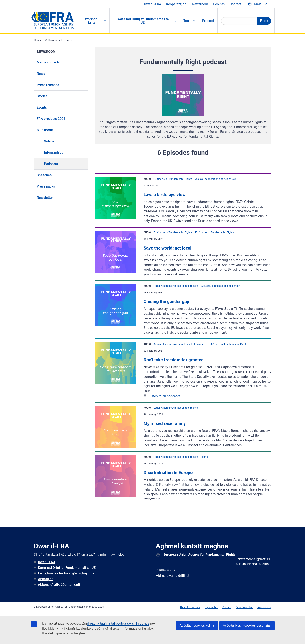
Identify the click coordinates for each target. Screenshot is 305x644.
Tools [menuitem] (187, 21)
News (41, 74)
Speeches (44, 175)
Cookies (219, 4)
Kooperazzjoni (177, 4)
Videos (49, 141)
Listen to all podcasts (164, 396)
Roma (205, 457)
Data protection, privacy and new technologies (179, 344)
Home (37, 40)
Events (42, 107)
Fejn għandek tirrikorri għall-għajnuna (66, 573)
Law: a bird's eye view (164, 195)
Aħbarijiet (45, 579)
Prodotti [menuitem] (208, 21)
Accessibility (264, 607)
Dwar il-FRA (152, 4)
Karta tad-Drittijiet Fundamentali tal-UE (67, 568)
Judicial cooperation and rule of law (216, 179)
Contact (235, 4)
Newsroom (200, 4)
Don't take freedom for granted (174, 360)
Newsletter (45, 198)
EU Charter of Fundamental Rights (173, 179)
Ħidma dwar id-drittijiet (173, 576)
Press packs (46, 186)
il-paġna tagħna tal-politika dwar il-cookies (118, 623)
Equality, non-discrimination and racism (176, 286)
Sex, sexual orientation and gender (221, 286)
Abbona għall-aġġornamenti (59, 585)
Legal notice (211, 607)
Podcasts (66, 40)
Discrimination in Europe (168, 473)
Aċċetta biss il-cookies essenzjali (247, 626)
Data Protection (244, 607)
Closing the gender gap (166, 302)
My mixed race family (165, 423)
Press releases (48, 85)
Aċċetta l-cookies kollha (197, 626)
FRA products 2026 (51, 119)
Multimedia (51, 40)
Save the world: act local (168, 248)
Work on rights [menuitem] (91, 21)
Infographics (54, 153)
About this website (190, 607)
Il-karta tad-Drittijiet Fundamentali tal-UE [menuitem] (143, 21)
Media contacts (48, 62)
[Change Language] (258, 4)
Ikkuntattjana (166, 570)
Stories (42, 96)
